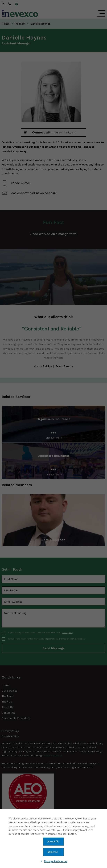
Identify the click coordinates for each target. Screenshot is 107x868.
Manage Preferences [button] (56, 861)
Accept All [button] (53, 842)
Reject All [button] (53, 852)
